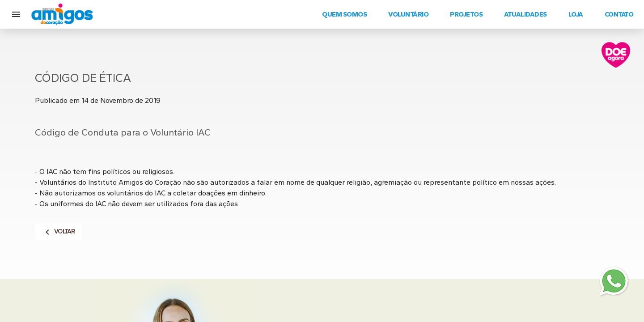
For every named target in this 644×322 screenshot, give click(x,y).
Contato (619, 14)
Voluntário (408, 14)
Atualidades (525, 14)
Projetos (466, 14)
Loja (576, 14)
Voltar (59, 232)
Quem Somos (344, 14)
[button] (16, 14)
